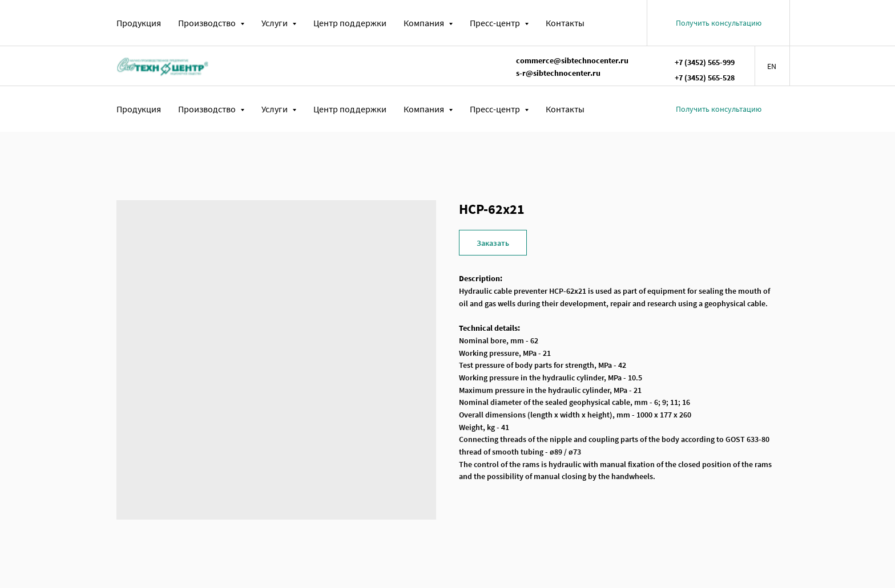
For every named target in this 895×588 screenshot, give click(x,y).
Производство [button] (208, 23)
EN (772, 66)
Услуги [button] (275, 23)
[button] (719, 23)
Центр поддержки (350, 23)
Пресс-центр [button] (496, 23)
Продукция (139, 23)
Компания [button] (425, 23)
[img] (163, 66)
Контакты (565, 23)
